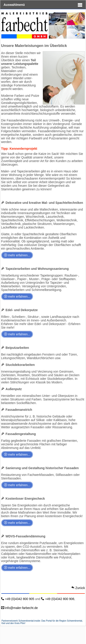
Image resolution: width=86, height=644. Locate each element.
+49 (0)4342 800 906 (58, 599)
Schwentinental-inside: (30, 621)
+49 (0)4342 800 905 (18, 599)
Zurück (78, 588)
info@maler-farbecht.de (19, 608)
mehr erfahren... (17, 255)
